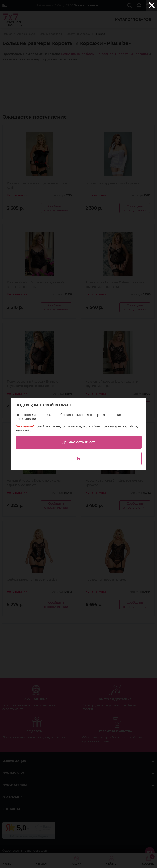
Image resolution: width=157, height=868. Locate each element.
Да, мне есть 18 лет (79, 442)
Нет (79, 458)
